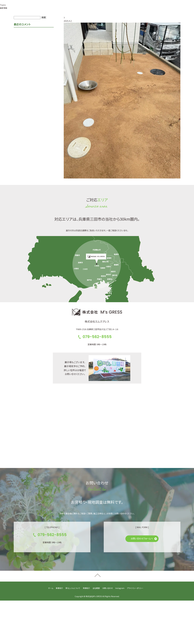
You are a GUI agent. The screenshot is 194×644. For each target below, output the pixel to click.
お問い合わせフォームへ (142, 538)
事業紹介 (59, 588)
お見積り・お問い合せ (161, 8)
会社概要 (96, 588)
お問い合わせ (108, 588)
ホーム (51, 588)
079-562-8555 (129, 8)
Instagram (120, 588)
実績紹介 (86, 588)
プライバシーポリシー (135, 588)
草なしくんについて (73, 588)
